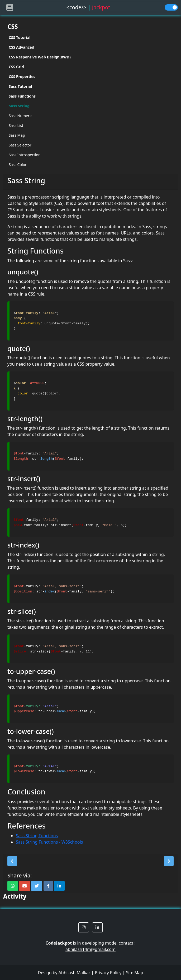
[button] (12, 861)
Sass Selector (20, 145)
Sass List (16, 125)
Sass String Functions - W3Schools (49, 842)
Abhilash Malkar (75, 973)
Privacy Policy (108, 973)
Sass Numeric (20, 116)
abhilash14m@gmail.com (91, 949)
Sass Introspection (25, 155)
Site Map (134, 973)
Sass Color (18, 165)
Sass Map (17, 135)
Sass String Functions (37, 836)
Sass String (19, 106)
